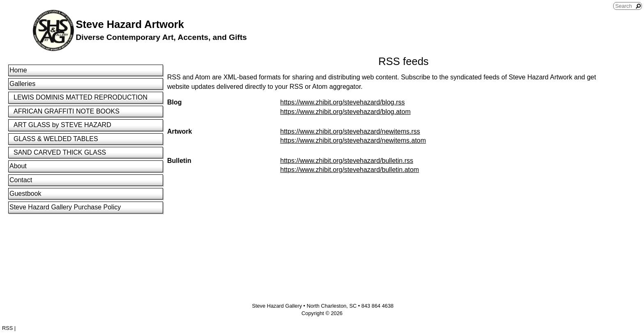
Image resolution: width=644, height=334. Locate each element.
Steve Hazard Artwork (130, 24)
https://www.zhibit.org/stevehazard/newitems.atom (353, 140)
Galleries (22, 84)
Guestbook (25, 194)
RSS (7, 328)
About (18, 166)
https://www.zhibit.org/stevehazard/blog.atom (345, 112)
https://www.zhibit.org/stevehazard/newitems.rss (350, 131)
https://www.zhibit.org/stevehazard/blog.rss (342, 102)
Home (18, 70)
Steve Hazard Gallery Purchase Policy (65, 207)
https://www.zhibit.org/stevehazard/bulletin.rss (347, 161)
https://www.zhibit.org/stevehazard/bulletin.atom (350, 170)
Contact (21, 180)
